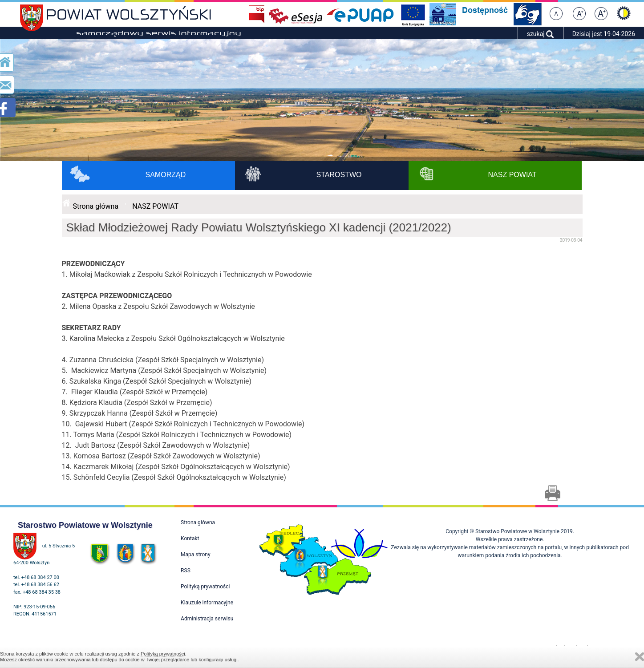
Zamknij (640, 657)
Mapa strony (195, 555)
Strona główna (96, 206)
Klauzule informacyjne (207, 603)
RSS (186, 571)
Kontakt (190, 538)
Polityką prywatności (163, 654)
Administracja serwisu (207, 619)
